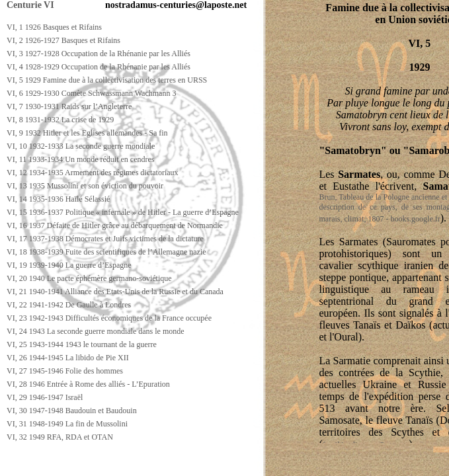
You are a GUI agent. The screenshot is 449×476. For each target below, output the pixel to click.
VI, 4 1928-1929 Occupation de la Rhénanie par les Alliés (99, 67)
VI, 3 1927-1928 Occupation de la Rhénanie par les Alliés (99, 54)
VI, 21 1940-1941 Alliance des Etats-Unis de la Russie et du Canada (115, 292)
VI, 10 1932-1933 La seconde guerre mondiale (81, 146)
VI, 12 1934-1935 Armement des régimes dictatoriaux (93, 173)
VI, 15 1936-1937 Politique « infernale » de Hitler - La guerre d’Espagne (123, 212)
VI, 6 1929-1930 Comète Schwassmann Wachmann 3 (91, 93)
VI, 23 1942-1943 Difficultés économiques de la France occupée (109, 318)
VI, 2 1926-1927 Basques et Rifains (63, 40)
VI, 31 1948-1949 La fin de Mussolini (67, 424)
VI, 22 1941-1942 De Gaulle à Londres (69, 305)
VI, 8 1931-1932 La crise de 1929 (60, 120)
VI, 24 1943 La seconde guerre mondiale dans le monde (96, 331)
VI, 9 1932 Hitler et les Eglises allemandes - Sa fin (87, 133)
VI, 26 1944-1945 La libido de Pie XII (68, 358)
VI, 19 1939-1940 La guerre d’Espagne (69, 265)
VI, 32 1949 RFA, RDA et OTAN (60, 437)
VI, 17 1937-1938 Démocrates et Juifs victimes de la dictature (105, 239)
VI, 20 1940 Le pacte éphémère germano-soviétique (89, 278)
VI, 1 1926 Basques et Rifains (54, 27)
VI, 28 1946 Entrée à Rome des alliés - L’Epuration (88, 384)
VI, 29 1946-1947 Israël (45, 397)
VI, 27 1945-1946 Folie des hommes (65, 371)
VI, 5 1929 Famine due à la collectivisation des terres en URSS (107, 80)
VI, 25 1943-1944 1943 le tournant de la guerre (82, 344)
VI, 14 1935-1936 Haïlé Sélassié (58, 199)
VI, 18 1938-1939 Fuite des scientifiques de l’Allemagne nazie (106, 252)
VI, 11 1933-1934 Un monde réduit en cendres (81, 159)
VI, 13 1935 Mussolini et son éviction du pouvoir (85, 186)
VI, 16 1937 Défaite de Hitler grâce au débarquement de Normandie (115, 225)
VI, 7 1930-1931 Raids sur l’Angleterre (69, 106)
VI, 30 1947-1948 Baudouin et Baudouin (72, 411)
